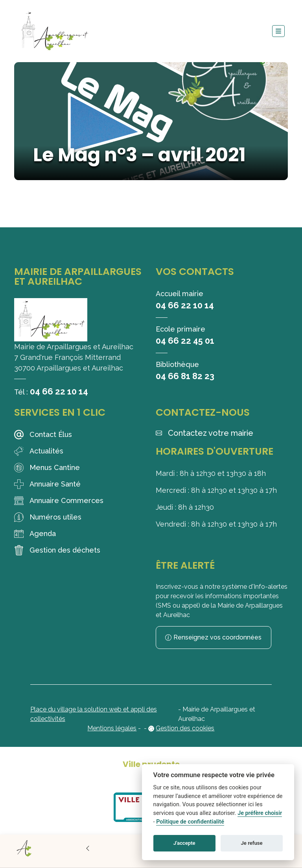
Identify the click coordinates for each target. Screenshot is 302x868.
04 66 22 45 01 (185, 341)
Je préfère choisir (260, 813)
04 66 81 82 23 (185, 376)
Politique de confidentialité (190, 822)
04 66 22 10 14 (59, 391)
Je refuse (252, 843)
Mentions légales (112, 728)
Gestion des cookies (185, 728)
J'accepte (184, 843)
